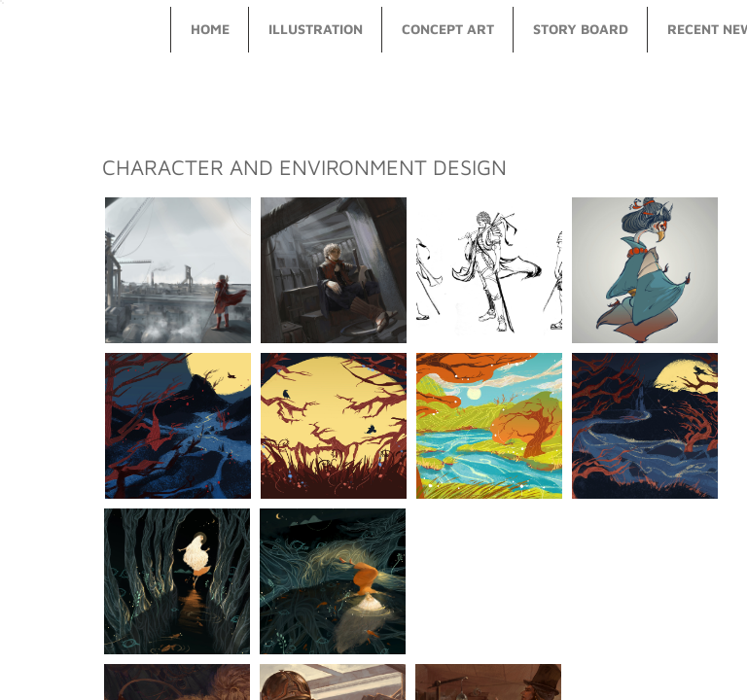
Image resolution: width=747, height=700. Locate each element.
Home (210, 29)
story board (581, 29)
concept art (448, 29)
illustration (316, 29)
